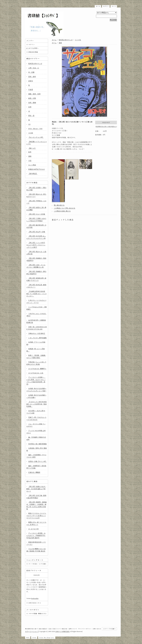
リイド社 (78, 40)
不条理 (31, 90)
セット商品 (32, 165)
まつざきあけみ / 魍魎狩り (37, 369)
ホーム (54, 40)
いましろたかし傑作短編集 (37, 338)
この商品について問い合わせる (64, 208)
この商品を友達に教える (62, 211)
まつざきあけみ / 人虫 (36, 373)
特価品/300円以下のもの (37, 169)
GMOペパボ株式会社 (62, 632)
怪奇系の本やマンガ (35, 64)
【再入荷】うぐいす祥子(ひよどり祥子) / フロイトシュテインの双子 (36, 245)
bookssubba (35, 598)
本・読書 (31, 72)
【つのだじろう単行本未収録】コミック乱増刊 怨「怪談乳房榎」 (37, 404)
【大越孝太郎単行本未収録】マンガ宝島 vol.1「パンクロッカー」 (37, 294)
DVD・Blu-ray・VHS (35, 129)
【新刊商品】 (33, 174)
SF (29, 111)
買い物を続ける (59, 205)
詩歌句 (31, 81)
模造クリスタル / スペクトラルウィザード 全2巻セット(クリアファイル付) (36, 516)
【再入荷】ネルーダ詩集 (37, 214)
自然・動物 (32, 103)
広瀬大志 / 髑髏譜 (34, 472)
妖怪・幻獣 (32, 98)
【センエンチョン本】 (36, 137)
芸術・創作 (32, 77)
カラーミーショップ (32, 632)
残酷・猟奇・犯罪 (34, 94)
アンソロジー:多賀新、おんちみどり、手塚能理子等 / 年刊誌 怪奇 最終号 (36, 536)
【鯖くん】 (32, 148)
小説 (30, 161)
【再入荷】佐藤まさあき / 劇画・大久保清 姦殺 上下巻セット (36, 489)
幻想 (30, 107)
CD (29, 124)
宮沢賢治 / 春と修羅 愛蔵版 (37, 444)
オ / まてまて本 (33, 529)
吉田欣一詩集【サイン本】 (37, 461)
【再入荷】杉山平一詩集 (37, 232)
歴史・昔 (31, 116)
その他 (31, 133)
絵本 (30, 152)
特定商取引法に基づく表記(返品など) (106, 127)
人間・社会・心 (34, 68)
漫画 (30, 156)
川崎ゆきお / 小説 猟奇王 (37, 333)
